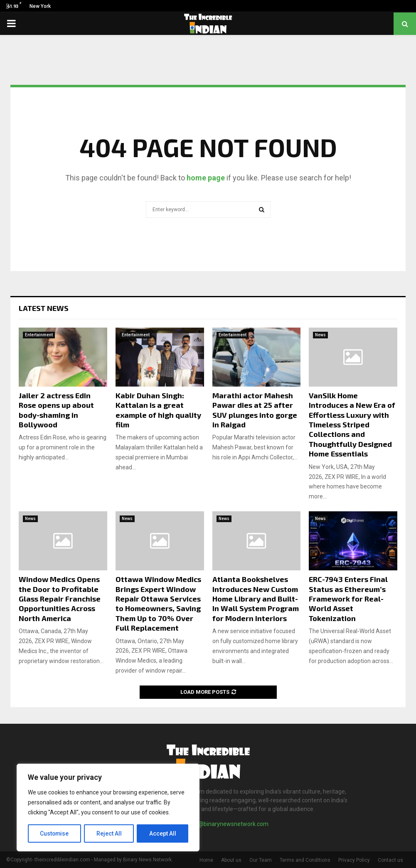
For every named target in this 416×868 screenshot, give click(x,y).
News (320, 335)
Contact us (390, 860)
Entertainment (39, 335)
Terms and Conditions (305, 860)
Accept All (163, 833)
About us (231, 860)
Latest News (44, 308)
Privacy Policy (354, 860)
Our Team (261, 860)
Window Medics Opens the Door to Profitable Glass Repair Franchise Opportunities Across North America (60, 599)
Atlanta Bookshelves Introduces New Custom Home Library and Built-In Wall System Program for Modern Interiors (256, 599)
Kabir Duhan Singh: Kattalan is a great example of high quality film (158, 410)
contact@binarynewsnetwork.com (223, 824)
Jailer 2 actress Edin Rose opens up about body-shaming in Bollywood (56, 410)
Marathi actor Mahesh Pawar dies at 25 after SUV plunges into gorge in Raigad (255, 410)
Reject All (110, 833)
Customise (55, 833)
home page (206, 178)
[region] (108, 808)
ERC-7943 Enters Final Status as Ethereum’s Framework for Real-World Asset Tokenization (348, 599)
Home (206, 860)
